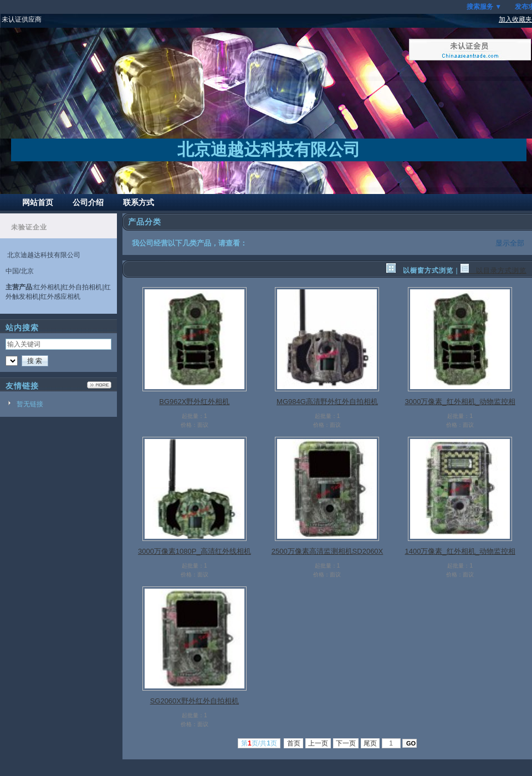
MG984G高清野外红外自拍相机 (327, 402)
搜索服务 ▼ (484, 7)
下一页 (346, 743)
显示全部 (510, 243)
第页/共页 (259, 743)
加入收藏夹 (515, 19)
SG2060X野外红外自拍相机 (195, 701)
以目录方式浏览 (493, 270)
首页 (293, 743)
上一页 (318, 743)
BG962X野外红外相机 (194, 402)
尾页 (370, 743)
